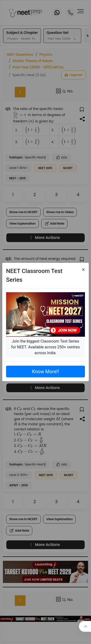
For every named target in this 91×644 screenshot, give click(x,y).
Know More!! (45, 372)
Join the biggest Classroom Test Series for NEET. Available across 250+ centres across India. (45, 347)
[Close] (83, 270)
